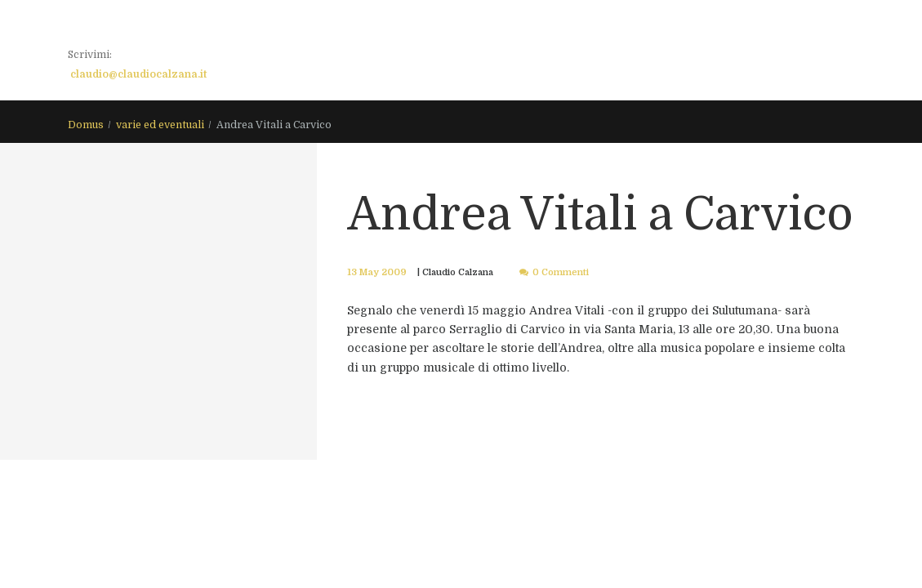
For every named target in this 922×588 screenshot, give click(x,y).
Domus (86, 126)
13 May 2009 (375, 272)
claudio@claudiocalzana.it (138, 74)
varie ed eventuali (160, 126)
